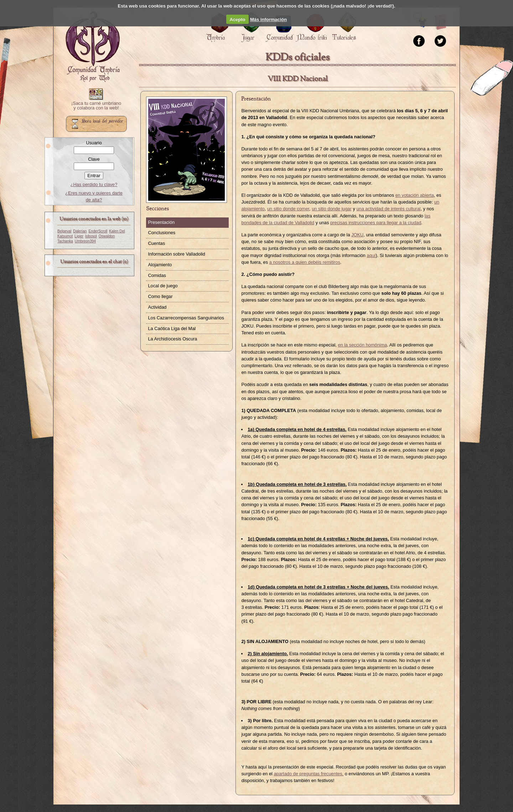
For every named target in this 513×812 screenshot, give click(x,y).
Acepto (238, 19)
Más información (268, 19)
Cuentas (156, 243)
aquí (371, 255)
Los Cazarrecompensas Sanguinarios (186, 318)
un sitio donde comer (288, 209)
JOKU (357, 235)
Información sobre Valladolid (177, 254)
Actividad (157, 307)
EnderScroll (98, 231)
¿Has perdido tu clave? (94, 184)
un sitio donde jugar (332, 209)
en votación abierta (415, 195)
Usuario (94, 143)
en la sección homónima (362, 345)
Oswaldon (107, 236)
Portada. (93, 47)
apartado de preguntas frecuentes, (309, 774)
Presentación (161, 222)
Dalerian (80, 231)
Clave (94, 159)
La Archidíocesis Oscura (172, 339)
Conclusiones (162, 233)
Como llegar (160, 296)
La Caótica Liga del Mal (172, 328)
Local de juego (163, 286)
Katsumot (65, 236)
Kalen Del (117, 231)
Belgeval (64, 231)
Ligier (79, 236)
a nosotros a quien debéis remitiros (305, 262)
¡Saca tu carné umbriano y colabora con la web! (96, 106)
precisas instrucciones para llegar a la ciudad (376, 223)
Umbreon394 (85, 241)
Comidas (157, 275)
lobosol (91, 236)
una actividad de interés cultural (388, 209)
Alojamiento (160, 265)
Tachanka (65, 241)
